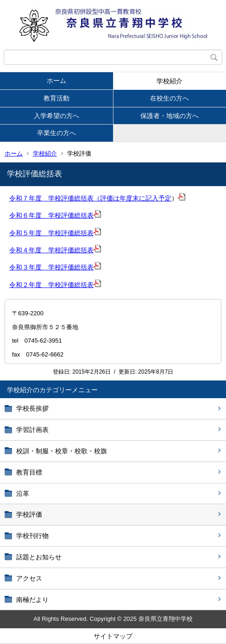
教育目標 (29, 472)
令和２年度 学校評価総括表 (51, 285)
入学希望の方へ (56, 116)
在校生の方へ (169, 98)
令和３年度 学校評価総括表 (51, 267)
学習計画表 (32, 430)
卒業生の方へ (56, 133)
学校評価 (29, 514)
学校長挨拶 (32, 408)
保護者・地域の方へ (169, 116)
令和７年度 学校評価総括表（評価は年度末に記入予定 (90, 198)
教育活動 (56, 98)
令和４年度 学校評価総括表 (51, 250)
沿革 (23, 494)
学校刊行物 (32, 536)
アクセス (29, 578)
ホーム (56, 81)
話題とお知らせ (39, 557)
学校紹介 (169, 81)
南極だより (32, 600)
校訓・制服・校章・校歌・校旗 (62, 451)
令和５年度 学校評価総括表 (51, 233)
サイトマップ (113, 636)
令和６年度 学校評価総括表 (51, 215)
